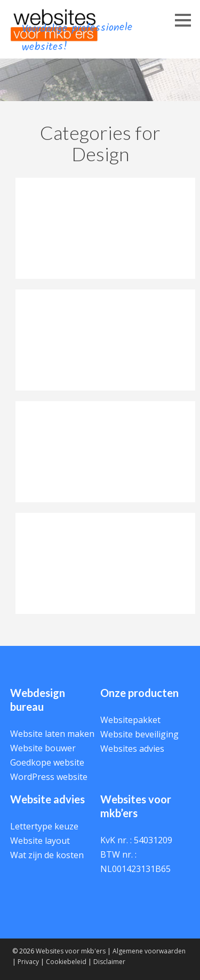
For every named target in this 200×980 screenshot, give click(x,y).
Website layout (40, 841)
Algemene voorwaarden (149, 951)
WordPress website (49, 777)
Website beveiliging (139, 734)
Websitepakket (130, 720)
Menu (173, 31)
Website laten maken (52, 734)
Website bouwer (43, 748)
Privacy (28, 962)
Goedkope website (47, 762)
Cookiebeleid (66, 962)
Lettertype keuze (44, 826)
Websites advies (132, 749)
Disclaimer (109, 962)
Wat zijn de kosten (47, 855)
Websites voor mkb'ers (71, 951)
